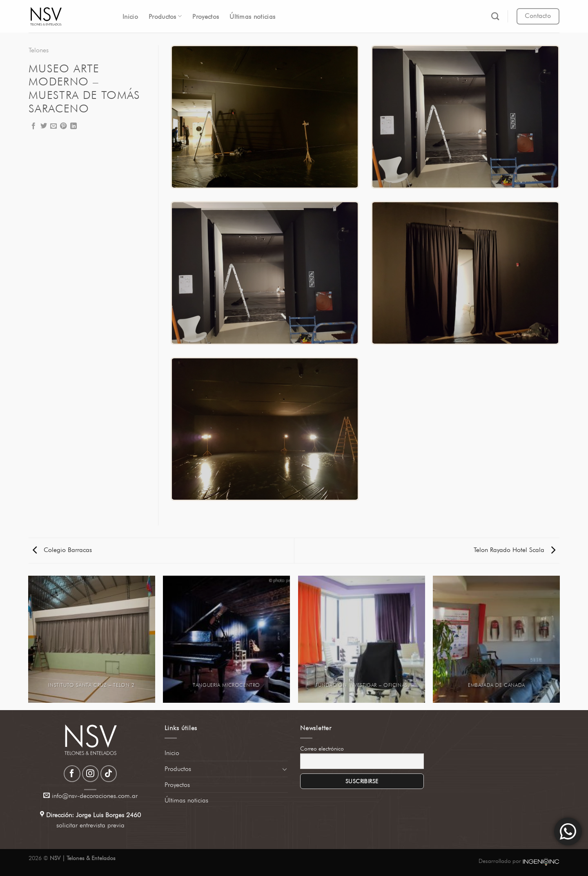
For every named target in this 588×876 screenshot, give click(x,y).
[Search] (495, 16)
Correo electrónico (322, 749)
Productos (165, 16)
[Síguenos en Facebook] (72, 774)
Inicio (130, 17)
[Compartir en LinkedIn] (73, 126)
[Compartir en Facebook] (33, 126)
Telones (39, 50)
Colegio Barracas (62, 550)
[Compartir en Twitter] (44, 126)
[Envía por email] (53, 126)
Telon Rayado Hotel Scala (514, 550)
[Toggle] (285, 769)
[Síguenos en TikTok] (109, 774)
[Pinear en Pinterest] (63, 126)
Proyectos (206, 17)
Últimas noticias (252, 17)
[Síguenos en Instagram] (90, 774)
